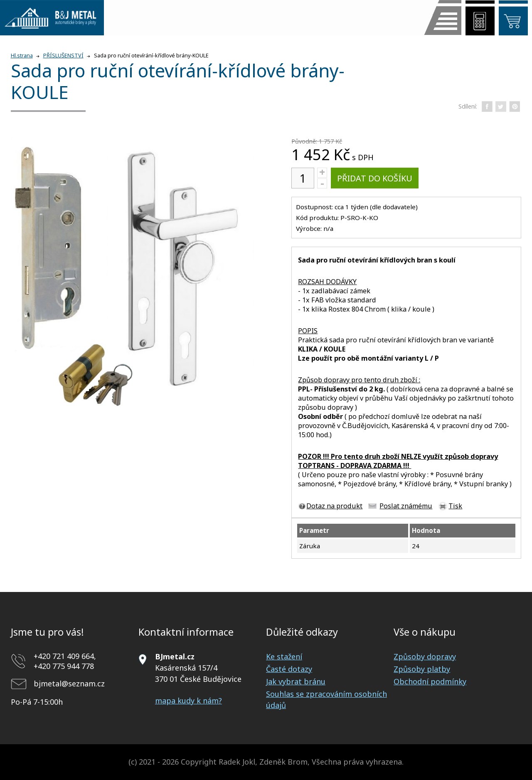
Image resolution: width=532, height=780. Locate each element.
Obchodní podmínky (430, 681)
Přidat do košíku (375, 178)
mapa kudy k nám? (188, 701)
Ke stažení (284, 656)
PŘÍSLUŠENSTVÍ (63, 56)
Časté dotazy (289, 669)
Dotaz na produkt (334, 506)
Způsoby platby (422, 669)
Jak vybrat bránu (296, 681)
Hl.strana (22, 56)
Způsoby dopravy (425, 656)
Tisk (455, 506)
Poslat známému (406, 506)
